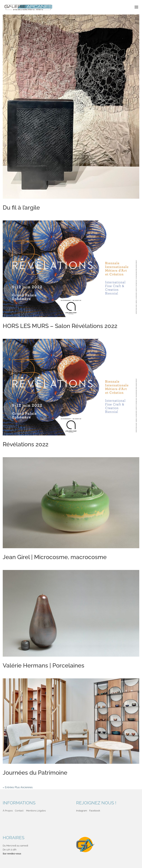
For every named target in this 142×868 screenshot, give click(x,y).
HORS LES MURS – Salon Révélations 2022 (60, 326)
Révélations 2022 (26, 444)
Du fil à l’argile (21, 207)
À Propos (8, 811)
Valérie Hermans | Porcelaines (44, 665)
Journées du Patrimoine (35, 773)
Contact (19, 811)
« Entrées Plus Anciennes (18, 787)
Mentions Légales (36, 811)
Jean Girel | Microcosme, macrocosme (55, 557)
